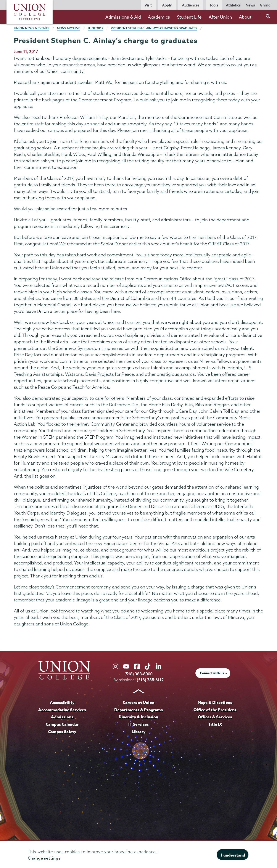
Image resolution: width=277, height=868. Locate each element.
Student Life (189, 17)
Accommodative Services (62, 710)
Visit (148, 5)
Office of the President (215, 710)
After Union (220, 17)
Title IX (215, 724)
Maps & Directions (215, 702)
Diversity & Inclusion (138, 717)
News (250, 5)
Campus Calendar (62, 724)
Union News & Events (32, 28)
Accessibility (62, 702)
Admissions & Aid (123, 17)
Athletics (233, 5)
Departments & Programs (138, 710)
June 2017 (96, 28)
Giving (265, 5)
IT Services (138, 724)
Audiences (191, 5)
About (245, 17)
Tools (214, 5)
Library (138, 732)
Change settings (44, 858)
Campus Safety (62, 732)
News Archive (68, 28)
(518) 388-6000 (138, 674)
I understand (233, 855)
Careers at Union (138, 702)
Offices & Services (215, 717)
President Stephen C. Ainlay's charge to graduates (154, 28)
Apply (167, 5)
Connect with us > (213, 673)
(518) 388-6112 (150, 680)
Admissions (62, 717)
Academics (159, 17)
